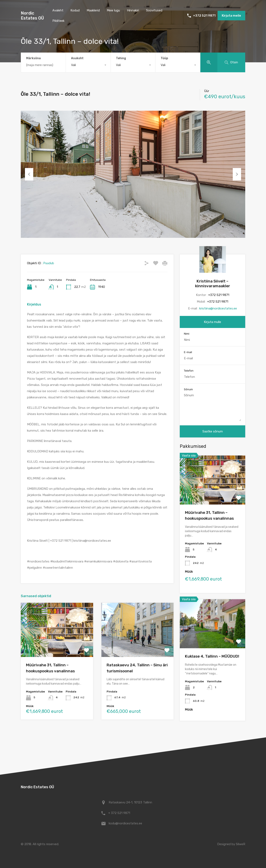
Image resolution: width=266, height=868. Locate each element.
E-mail (188, 352)
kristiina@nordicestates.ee (218, 308)
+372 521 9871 (204, 16)
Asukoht (77, 58)
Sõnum (188, 389)
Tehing (121, 58)
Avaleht (58, 10)
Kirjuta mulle (212, 322)
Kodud (75, 10)
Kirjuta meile (231, 16)
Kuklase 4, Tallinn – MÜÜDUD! (212, 656)
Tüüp (164, 58)
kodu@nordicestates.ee (125, 823)
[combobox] (88, 65)
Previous (29, 174)
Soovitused (154, 10)
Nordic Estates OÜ (32, 16)
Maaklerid (93, 10)
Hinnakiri (133, 10)
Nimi (187, 334)
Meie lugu (113, 10)
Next (237, 174)
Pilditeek (58, 21)
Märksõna (33, 58)
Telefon (189, 371)
